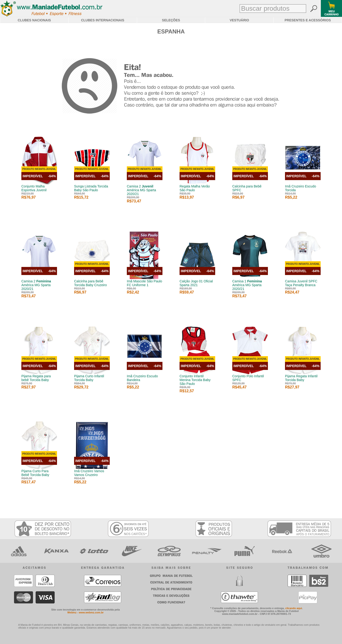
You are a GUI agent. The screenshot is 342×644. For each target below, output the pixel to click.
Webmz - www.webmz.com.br (86, 612)
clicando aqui (294, 608)
